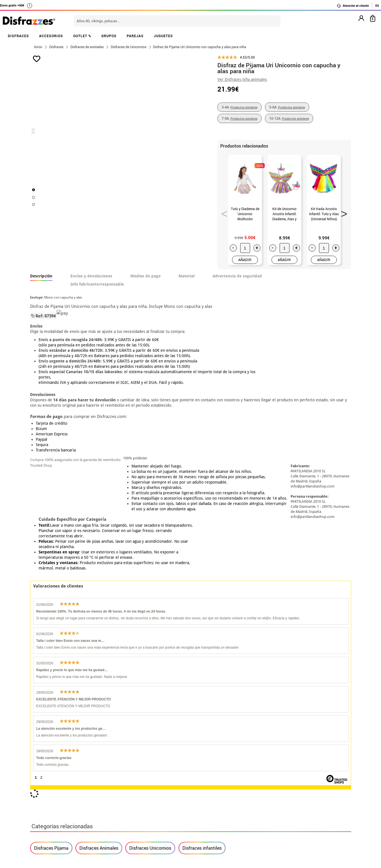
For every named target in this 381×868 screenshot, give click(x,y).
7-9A (239, 118)
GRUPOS (109, 36)
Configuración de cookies (60, 813)
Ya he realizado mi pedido (283, 772)
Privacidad (72, 792)
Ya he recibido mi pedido (282, 779)
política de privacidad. (211, 700)
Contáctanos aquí (159, 772)
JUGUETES (163, 36)
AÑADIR (245, 260)
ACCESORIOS (51, 36)
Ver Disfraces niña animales (242, 79)
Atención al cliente (353, 6)
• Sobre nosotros (48, 779)
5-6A (287, 107)
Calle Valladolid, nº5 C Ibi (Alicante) (279, 814)
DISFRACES (18, 36)
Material (187, 276)
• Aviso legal (44, 792)
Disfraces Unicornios (150, 592)
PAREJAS (135, 36)
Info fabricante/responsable (97, 284)
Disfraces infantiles (202, 592)
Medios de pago (145, 276)
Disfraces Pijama (51, 592)
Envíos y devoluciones (91, 276)
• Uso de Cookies (48, 806)
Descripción (41, 276)
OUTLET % (82, 36)
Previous (222, 212)
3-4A (239, 107)
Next (342, 212)
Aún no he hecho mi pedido (284, 765)
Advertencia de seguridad (237, 276)
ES (377, 5)
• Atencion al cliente (52, 799)
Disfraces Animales (99, 592)
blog (157, 736)
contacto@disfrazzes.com (283, 786)
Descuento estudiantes (57, 772)
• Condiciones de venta (55, 786)
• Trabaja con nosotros (55, 819)
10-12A (289, 118)
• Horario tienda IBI (51, 765)
